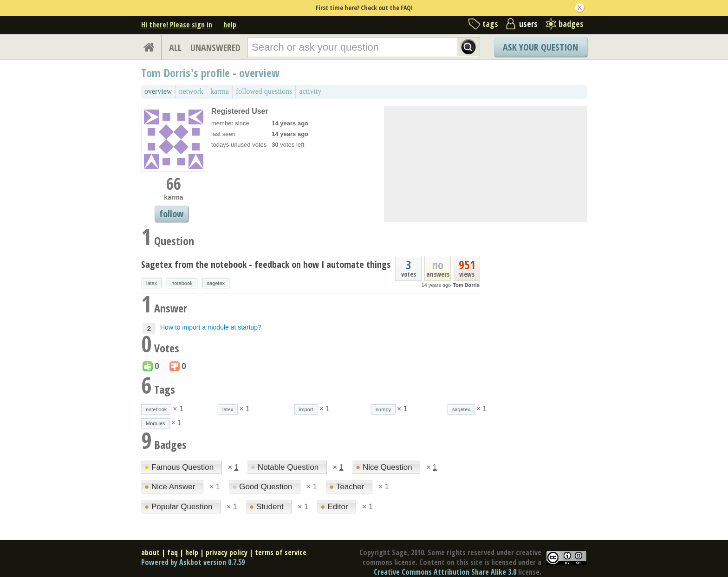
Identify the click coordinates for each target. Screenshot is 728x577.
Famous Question (180, 467)
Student (267, 507)
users (528, 24)
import (306, 409)
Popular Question (179, 507)
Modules (156, 423)
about (150, 552)
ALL (175, 48)
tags (490, 24)
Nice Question (385, 467)
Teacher (348, 487)
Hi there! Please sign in (177, 25)
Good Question (263, 487)
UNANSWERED (215, 48)
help (230, 25)
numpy (383, 409)
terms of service (281, 552)
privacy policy (227, 552)
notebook (182, 283)
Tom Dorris (466, 285)
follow (171, 214)
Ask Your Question (540, 47)
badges (571, 24)
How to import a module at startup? (211, 327)
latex (152, 283)
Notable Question (286, 467)
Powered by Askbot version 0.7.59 (193, 562)
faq (172, 552)
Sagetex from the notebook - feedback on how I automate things (266, 264)
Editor (335, 507)
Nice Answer (171, 487)
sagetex (216, 283)
